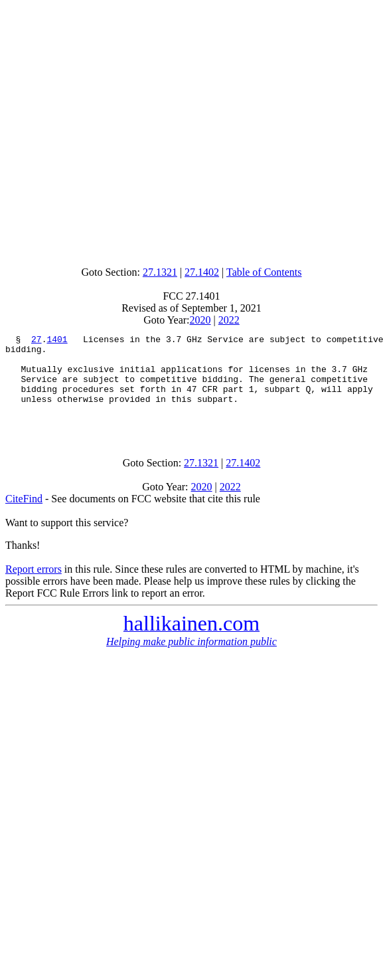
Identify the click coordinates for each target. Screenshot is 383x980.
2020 (200, 320)
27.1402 (202, 272)
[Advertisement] (189, 130)
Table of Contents (264, 272)
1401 (57, 341)
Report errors (34, 587)
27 (37, 341)
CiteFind (24, 517)
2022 (229, 320)
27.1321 (160, 272)
